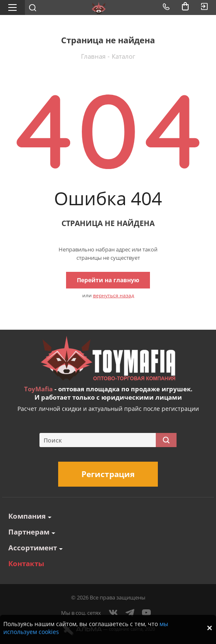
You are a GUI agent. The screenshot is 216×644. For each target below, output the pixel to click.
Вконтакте (113, 613)
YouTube (147, 613)
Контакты (26, 563)
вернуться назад (114, 295)
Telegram (130, 613)
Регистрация (108, 474)
